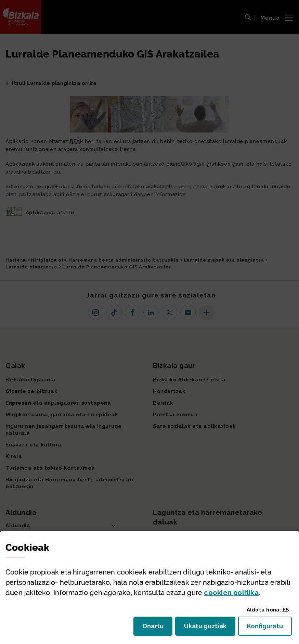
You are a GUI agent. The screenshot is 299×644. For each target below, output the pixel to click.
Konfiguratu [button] (269, 628)
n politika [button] (231, 593)
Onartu (157, 628)
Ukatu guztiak (207, 628)
